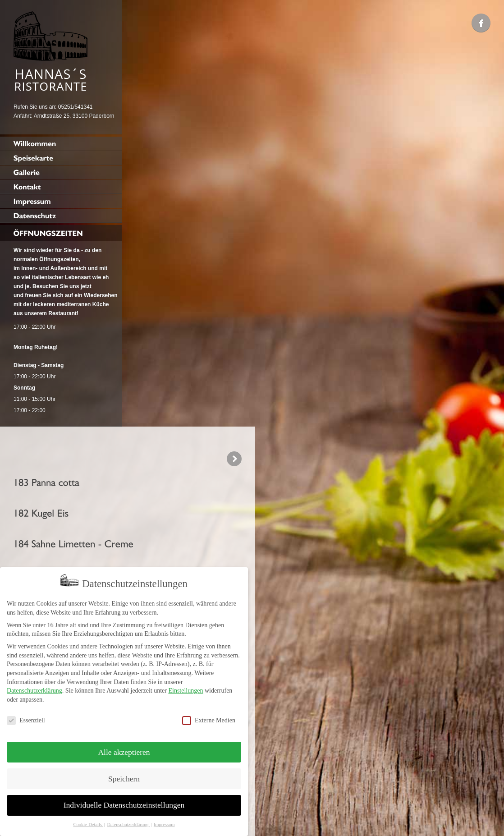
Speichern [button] (124, 774)
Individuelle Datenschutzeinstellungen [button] (124, 801)
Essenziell (26, 716)
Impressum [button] (164, 820)
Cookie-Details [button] (88, 820)
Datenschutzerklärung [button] (128, 820)
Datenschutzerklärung (34, 686)
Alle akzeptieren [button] (124, 748)
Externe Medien (209, 716)
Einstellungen (186, 686)
